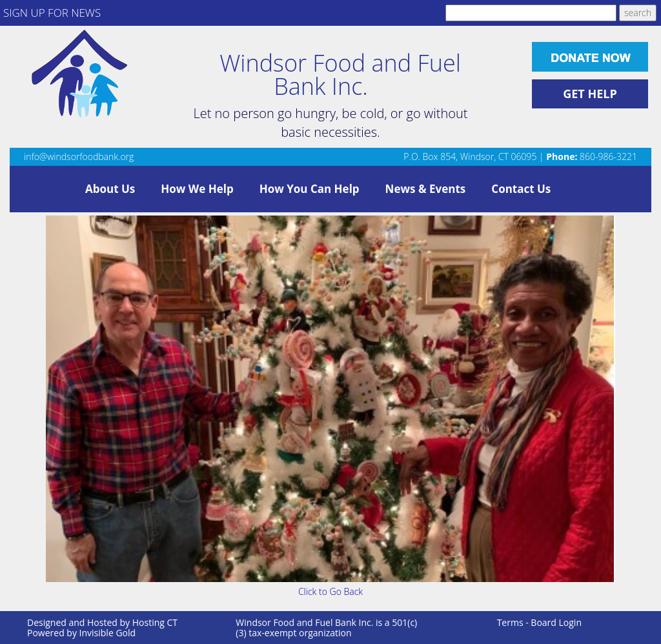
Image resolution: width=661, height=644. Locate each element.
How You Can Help (310, 189)
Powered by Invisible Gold (81, 633)
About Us (110, 189)
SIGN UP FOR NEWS (52, 13)
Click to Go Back (330, 591)
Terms (510, 622)
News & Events (426, 189)
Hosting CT (155, 622)
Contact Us (521, 189)
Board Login (556, 622)
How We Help (197, 189)
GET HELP (590, 94)
